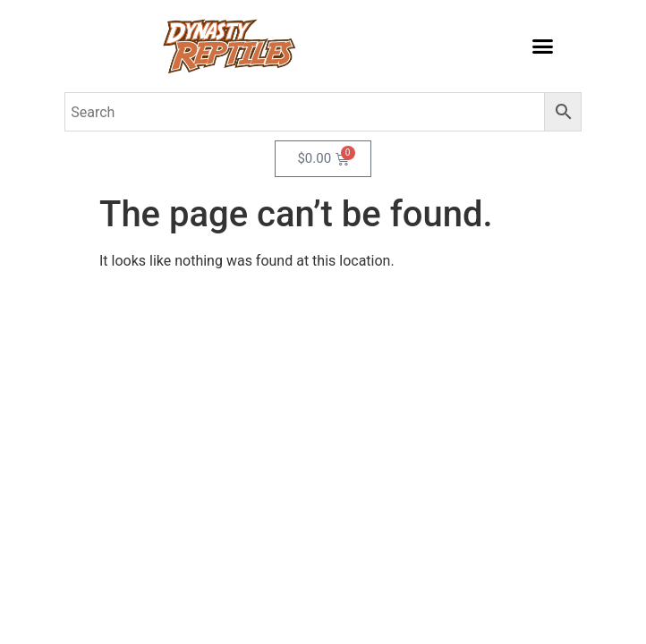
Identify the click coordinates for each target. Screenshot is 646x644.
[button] (543, 47)
